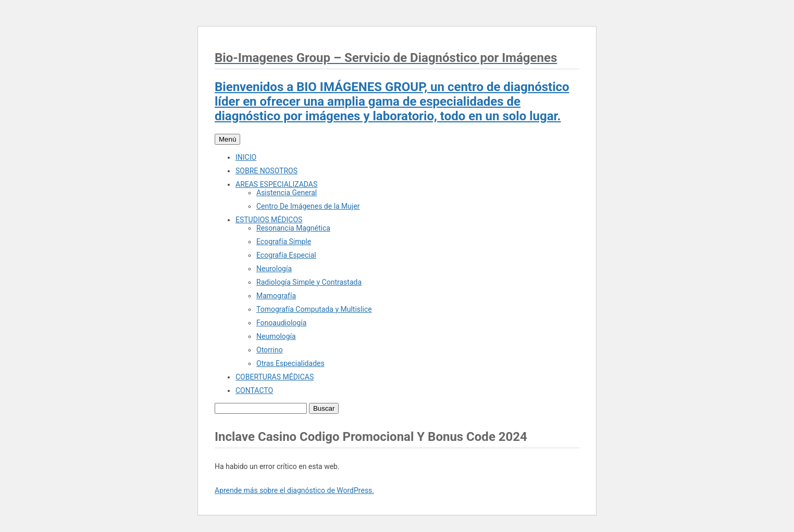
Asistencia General (287, 193)
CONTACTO (254, 390)
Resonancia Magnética (293, 228)
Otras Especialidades (290, 363)
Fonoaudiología (281, 323)
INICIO (246, 157)
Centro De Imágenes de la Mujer (308, 206)
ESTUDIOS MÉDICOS (269, 220)
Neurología (274, 269)
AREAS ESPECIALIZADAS (276, 184)
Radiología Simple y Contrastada (309, 282)
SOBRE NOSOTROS (266, 171)
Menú (227, 139)
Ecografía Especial (286, 255)
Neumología (276, 336)
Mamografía (276, 296)
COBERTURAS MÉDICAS (275, 377)
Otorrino (270, 350)
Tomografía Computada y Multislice (314, 309)
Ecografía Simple (284, 242)
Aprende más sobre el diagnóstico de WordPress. (294, 490)
